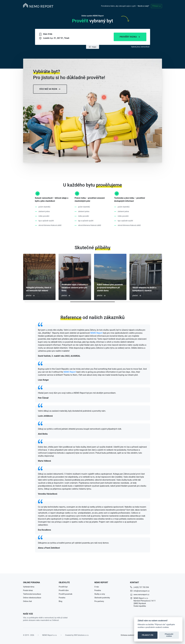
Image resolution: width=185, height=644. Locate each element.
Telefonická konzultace (32, 594)
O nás (97, 587)
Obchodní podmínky (102, 598)
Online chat (28, 601)
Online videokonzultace (32, 598)
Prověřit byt (63, 587)
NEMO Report (96, 333)
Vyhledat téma (29, 587)
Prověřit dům (64, 590)
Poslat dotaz (28, 590)
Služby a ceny (100, 594)
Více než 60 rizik (50, 89)
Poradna (62, 598)
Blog (61, 601)
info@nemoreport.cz (142, 591)
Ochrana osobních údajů (130, 635)
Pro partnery (99, 601)
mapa (93, 47)
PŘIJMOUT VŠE (148, 635)
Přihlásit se (156, 6)
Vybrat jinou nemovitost (140, 47)
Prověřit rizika (130, 37)
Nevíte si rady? (143, 6)
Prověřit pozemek (66, 594)
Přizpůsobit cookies (169, 635)
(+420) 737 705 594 (141, 587)
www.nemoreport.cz (141, 595)
